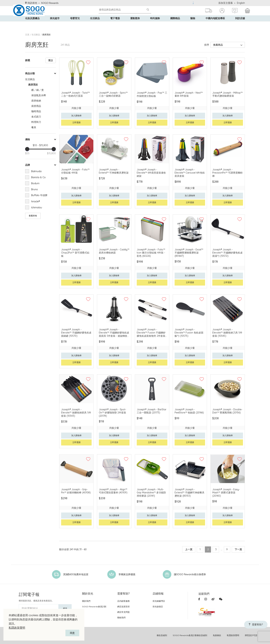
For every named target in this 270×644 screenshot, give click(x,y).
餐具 (34, 127)
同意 (72, 633)
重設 (51, 60)
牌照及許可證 (251, 635)
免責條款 (217, 635)
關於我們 (86, 601)
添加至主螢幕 (226, 3)
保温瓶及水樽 (39, 95)
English (241, 3)
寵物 (193, 24)
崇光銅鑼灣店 (159, 601)
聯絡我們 (121, 618)
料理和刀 (36, 122)
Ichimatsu (37, 207)
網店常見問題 (123, 612)
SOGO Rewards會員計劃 (94, 607)
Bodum (35, 183)
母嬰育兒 (75, 24)
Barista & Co (38, 177)
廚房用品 (36, 106)
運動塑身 (135, 24)
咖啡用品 (36, 111)
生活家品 (95, 24)
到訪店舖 (240, 24)
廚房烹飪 (46, 35)
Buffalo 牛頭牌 (39, 195)
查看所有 (33, 216)
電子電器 (115, 24)
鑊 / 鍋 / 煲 (38, 90)
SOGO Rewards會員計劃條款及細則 (190, 635)
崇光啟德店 (158, 607)
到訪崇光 (31, 3)
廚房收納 (36, 101)
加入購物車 (76, 116)
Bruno (35, 189)
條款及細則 (162, 635)
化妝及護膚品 (32, 24)
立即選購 (76, 122)
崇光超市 (55, 24)
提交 (65, 608)
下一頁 (238, 549)
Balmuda (36, 171)
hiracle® (35, 201)
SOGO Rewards (50, 3)
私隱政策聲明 (17, 628)
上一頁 (184, 549)
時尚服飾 (155, 24)
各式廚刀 (36, 117)
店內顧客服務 (123, 601)
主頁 (27, 35)
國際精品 (175, 24)
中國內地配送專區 (215, 24)
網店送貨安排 (123, 607)
